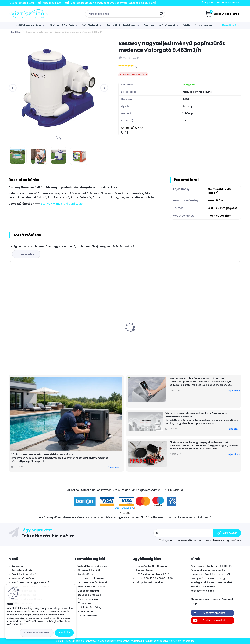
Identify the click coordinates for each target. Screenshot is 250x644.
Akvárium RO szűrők (62, 25)
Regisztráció (232, 3)
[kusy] (21, 363)
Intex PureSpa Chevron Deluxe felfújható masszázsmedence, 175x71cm (212, 330)
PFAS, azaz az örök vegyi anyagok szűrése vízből (199, 442)
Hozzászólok (26, 254)
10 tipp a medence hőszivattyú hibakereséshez (43, 454)
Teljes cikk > (115, 467)
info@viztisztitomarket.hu (151, 582)
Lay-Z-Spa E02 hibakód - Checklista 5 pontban (197, 378)
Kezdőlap (16, 32)
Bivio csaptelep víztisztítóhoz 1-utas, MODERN (34, 332)
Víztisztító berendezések (26, 25)
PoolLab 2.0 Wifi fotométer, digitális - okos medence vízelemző (151, 331)
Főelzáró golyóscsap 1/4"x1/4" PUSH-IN (93, 331)
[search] (161, 15)
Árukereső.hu (125, 513)
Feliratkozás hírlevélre (48, 536)
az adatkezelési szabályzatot (192, 540)
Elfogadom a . (202, 540)
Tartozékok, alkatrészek (121, 25)
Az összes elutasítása (37, 633)
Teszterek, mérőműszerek (160, 25)
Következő (229, 25)
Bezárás (64, 633)
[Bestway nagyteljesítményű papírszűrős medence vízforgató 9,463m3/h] (58, 88)
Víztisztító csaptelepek (198, 25)
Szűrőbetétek (90, 25)
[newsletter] (227, 533)
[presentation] (13, 88)
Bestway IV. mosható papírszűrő (62, 204)
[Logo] (28, 14)
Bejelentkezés (212, 3)
